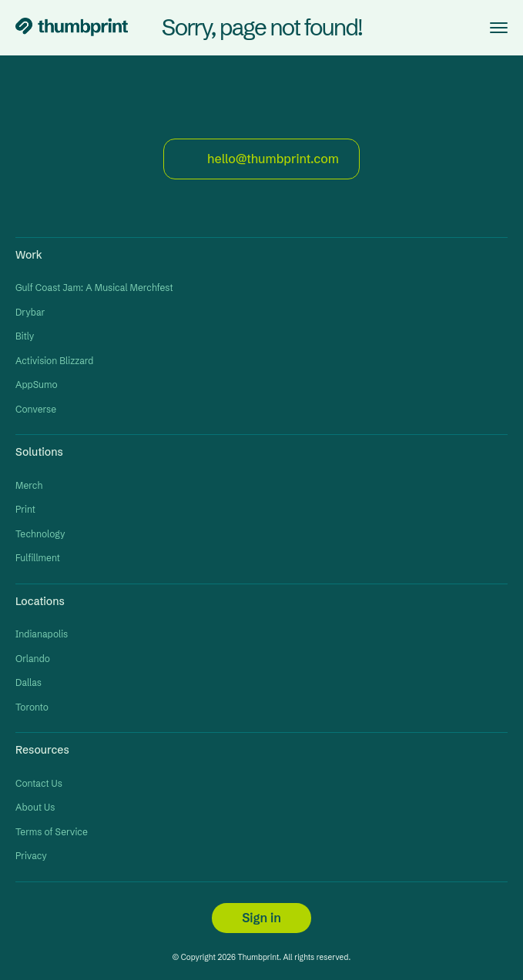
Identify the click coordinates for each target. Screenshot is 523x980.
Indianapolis (42, 634)
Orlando (33, 659)
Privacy (31, 856)
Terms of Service (52, 832)
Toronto (32, 707)
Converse (36, 409)
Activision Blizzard (54, 361)
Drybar (30, 312)
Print (25, 509)
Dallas (28, 682)
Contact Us (39, 783)
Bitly (25, 336)
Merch (29, 485)
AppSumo (37, 385)
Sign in (261, 918)
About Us (35, 807)
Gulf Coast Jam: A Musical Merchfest (94, 288)
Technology (40, 534)
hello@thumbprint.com (261, 159)
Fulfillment (38, 558)
